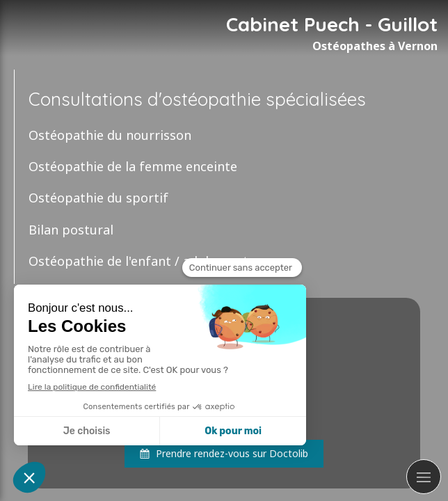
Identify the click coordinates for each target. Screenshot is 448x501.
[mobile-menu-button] (424, 477)
